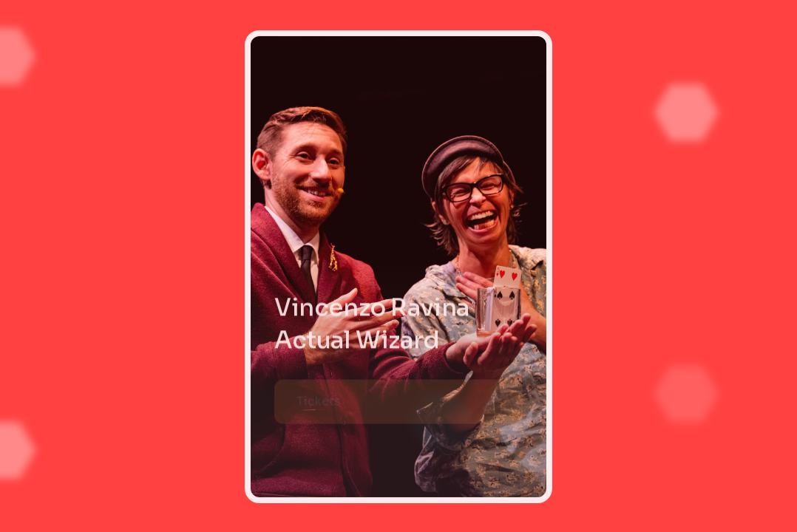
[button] (398, 403)
